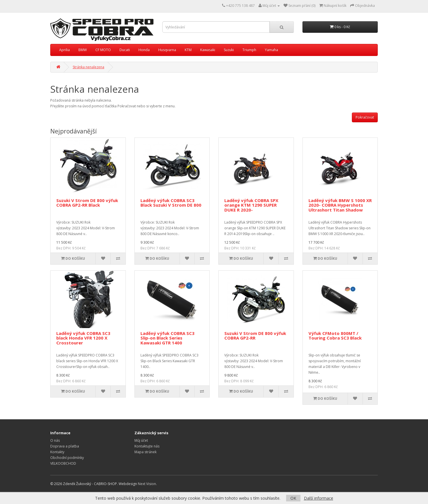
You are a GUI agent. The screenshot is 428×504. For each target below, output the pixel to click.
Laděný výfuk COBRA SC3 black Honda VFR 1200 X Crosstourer (83, 338)
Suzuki (229, 50)
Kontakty (57, 452)
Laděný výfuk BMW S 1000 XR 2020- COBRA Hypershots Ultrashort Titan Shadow (340, 205)
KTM (188, 50)
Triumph (249, 50)
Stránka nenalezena (88, 67)
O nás (55, 440)
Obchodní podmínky (67, 458)
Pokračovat (365, 117)
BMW (83, 50)
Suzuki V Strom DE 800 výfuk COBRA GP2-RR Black (87, 203)
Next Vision (147, 484)
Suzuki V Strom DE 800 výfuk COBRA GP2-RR (255, 336)
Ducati (125, 50)
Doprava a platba (65, 446)
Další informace (319, 498)
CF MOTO (103, 50)
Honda (144, 50)
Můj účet (141, 440)
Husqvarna (167, 50)
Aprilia (64, 50)
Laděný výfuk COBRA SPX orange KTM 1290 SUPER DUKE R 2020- (251, 205)
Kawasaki (208, 50)
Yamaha (271, 50)
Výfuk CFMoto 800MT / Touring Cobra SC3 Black (335, 336)
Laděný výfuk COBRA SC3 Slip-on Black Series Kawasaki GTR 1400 (167, 338)
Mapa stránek (145, 452)
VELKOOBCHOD (63, 463)
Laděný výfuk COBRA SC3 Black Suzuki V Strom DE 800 (171, 203)
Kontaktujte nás (147, 446)
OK (293, 498)
